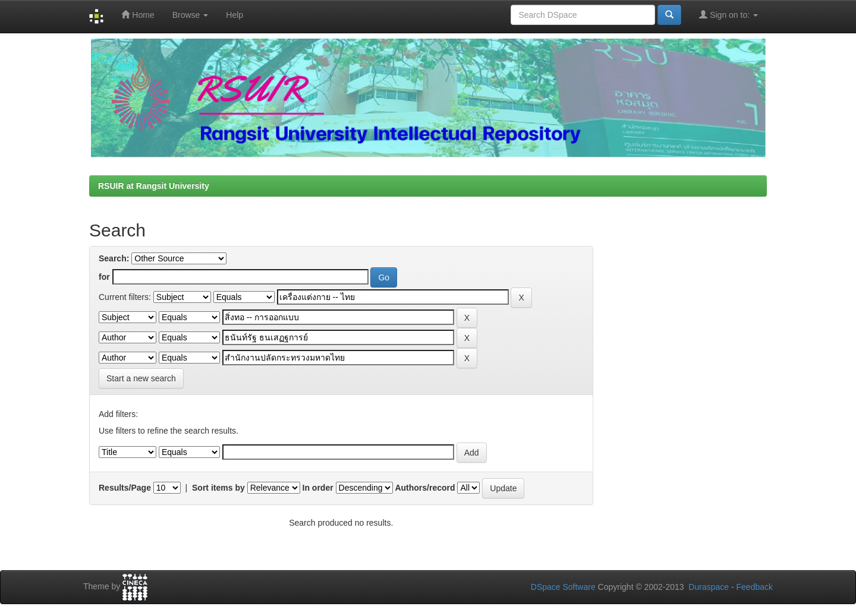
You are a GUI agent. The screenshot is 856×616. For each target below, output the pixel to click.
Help (235, 15)
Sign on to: (728, 15)
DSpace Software (563, 587)
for (104, 277)
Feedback (755, 587)
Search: (114, 258)
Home (138, 15)
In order (318, 488)
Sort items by (218, 488)
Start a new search (141, 378)
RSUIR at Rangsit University (154, 186)
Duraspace (709, 587)
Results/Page (125, 488)
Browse (191, 15)
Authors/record (425, 488)
